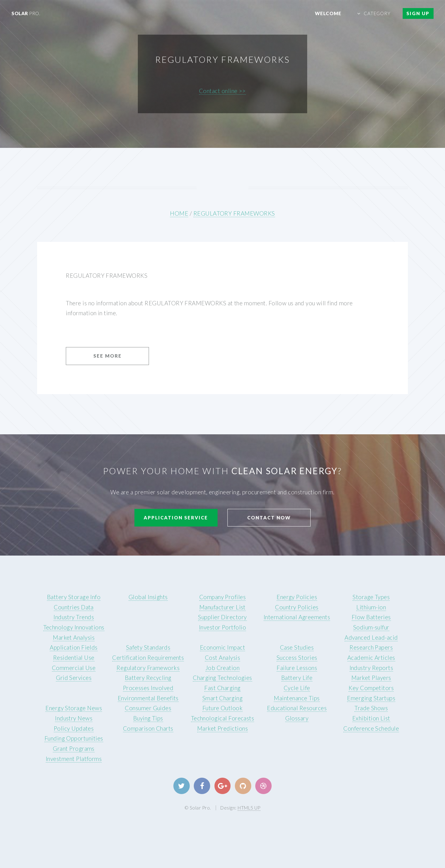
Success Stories (297, 658)
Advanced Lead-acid (371, 638)
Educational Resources (297, 708)
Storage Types (371, 597)
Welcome (328, 13)
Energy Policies (297, 597)
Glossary (297, 718)
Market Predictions (222, 728)
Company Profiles (222, 597)
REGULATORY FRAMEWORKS (234, 213)
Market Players (371, 678)
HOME (179, 213)
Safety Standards (148, 647)
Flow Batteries (371, 617)
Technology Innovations (74, 627)
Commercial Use (74, 668)
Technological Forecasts (223, 718)
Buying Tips (148, 718)
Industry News (74, 718)
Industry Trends (74, 617)
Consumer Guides (148, 708)
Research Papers (371, 647)
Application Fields (74, 647)
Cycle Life (297, 688)
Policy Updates (74, 728)
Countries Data (74, 607)
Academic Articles (371, 658)
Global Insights (148, 597)
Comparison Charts (148, 728)
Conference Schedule (371, 728)
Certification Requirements (148, 658)
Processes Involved (148, 688)
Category (377, 13)
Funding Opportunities (74, 738)
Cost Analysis (222, 658)
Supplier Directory (222, 617)
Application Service (176, 518)
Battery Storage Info (74, 597)
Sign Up (418, 13)
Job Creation (223, 668)
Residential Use (74, 658)
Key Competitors (371, 688)
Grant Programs (74, 749)
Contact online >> (222, 91)
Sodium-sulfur (371, 627)
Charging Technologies (222, 678)
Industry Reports (371, 668)
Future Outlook (223, 708)
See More (108, 356)
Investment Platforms (74, 759)
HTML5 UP (249, 808)
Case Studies (297, 647)
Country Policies (297, 607)
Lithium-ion (371, 607)
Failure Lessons (297, 668)
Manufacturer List (222, 607)
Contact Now (269, 518)
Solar (26, 13)
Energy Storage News (74, 708)
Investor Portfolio (222, 627)
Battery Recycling (148, 678)
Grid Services (74, 678)
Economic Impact (222, 647)
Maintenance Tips (297, 698)
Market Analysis (74, 638)
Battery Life (297, 678)
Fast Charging (222, 688)
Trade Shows (371, 708)
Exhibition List (371, 718)
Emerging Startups (371, 698)
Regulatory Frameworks (148, 668)
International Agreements (297, 617)
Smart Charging (223, 698)
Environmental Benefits (148, 698)
